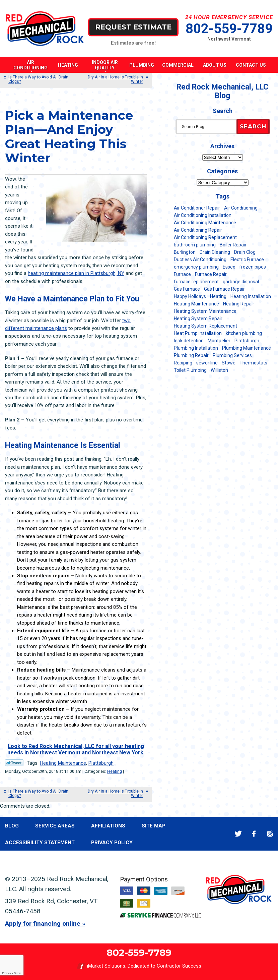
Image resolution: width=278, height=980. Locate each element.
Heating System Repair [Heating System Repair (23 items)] (198, 319)
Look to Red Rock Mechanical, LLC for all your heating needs (76, 749)
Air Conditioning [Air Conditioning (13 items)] (241, 208)
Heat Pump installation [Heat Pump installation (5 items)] (198, 333)
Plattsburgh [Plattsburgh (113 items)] (247, 341)
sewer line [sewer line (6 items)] (207, 363)
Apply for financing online (43, 924)
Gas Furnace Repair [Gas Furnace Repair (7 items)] (224, 289)
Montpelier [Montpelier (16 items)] (219, 341)
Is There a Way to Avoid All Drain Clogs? (38, 79)
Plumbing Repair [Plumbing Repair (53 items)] (191, 355)
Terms (18, 973)
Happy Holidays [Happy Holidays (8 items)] (190, 296)
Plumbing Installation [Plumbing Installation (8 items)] (196, 348)
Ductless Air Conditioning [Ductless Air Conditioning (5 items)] (200, 260)
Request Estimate (133, 27)
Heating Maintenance (63, 763)
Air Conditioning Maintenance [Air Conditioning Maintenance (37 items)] (205, 223)
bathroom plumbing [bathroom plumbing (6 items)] (195, 245)
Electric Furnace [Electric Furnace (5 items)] (247, 260)
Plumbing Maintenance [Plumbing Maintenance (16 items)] (247, 348)
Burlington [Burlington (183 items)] (185, 252)
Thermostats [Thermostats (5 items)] (253, 363)
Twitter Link (14, 763)
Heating (115, 771)
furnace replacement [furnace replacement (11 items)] (196, 282)
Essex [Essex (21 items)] (229, 267)
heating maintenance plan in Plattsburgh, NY (76, 273)
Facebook (254, 834)
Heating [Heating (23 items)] (218, 296)
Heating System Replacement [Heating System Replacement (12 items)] (205, 326)
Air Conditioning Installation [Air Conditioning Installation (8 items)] (203, 215)
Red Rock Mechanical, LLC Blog (222, 91)
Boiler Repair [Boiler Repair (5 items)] (233, 245)
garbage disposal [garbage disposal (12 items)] (241, 282)
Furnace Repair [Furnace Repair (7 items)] (211, 274)
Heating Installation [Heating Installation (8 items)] (251, 296)
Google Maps (270, 834)
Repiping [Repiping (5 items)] (183, 363)
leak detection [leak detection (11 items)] (189, 341)
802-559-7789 (229, 29)
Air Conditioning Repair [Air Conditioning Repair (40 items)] (198, 230)
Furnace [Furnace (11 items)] (182, 274)
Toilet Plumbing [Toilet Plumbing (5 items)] (190, 370)
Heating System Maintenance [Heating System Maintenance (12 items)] (205, 311)
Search (253, 126)
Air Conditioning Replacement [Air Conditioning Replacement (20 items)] (205, 237)
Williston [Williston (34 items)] (219, 370)
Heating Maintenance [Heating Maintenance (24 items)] (196, 304)
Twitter (238, 834)
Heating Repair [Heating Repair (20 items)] (239, 304)
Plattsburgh (101, 763)
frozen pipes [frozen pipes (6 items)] (253, 267)
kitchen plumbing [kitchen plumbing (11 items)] (244, 333)
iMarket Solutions (106, 966)
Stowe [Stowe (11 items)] (229, 363)
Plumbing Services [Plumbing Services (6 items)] (232, 355)
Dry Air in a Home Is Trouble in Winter (115, 79)
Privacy (6, 973)
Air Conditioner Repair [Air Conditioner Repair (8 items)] (197, 208)
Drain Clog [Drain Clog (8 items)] (245, 252)
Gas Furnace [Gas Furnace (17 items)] (187, 289)
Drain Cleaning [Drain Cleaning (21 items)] (215, 252)
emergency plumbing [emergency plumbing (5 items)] (196, 267)
